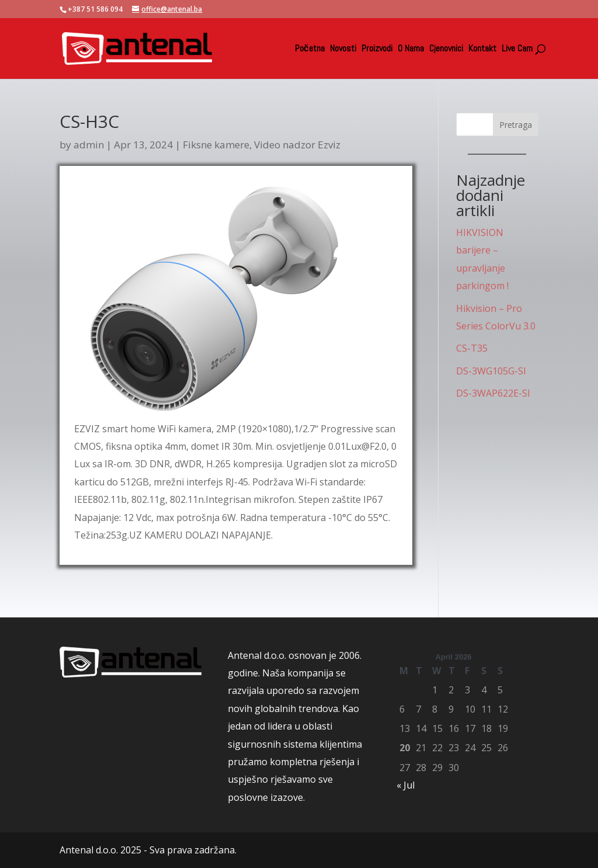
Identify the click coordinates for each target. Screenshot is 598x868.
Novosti (343, 49)
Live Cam (517, 49)
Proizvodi (377, 49)
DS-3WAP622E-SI (493, 393)
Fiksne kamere (216, 145)
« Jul (406, 785)
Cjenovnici (446, 49)
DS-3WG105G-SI (491, 371)
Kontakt (482, 49)
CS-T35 (472, 348)
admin (89, 145)
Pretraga (516, 125)
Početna (310, 49)
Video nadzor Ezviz (297, 145)
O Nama (411, 49)
